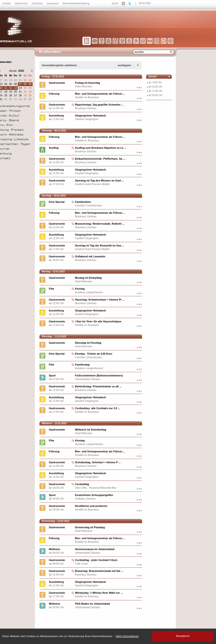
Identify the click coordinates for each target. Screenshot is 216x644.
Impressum (53, 3)
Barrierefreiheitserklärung (76, 3)
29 (10, 80)
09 (30, 84)
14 (20, 88)
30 (15, 80)
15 (25, 88)
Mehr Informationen (127, 636)
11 (6, 88)
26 (10, 95)
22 (25, 92)
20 (15, 92)
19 (10, 92)
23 (30, 92)
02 (30, 80)
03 (15, 99)
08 (25, 84)
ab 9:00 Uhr (155, 82)
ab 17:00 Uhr (156, 91)
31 (20, 80)
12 (10, 88)
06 (15, 84)
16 (30, 88)
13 (15, 88)
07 (20, 84)
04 (6, 84)
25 (6, 95)
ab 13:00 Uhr (156, 87)
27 (15, 95)
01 (25, 80)
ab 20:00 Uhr (156, 95)
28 (6, 80)
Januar (13, 71)
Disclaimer (38, 3)
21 (20, 92)
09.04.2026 (145, 3)
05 (10, 84)
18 (6, 92)
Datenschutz (21, 3)
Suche (115, 3)
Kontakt (7, 3)
